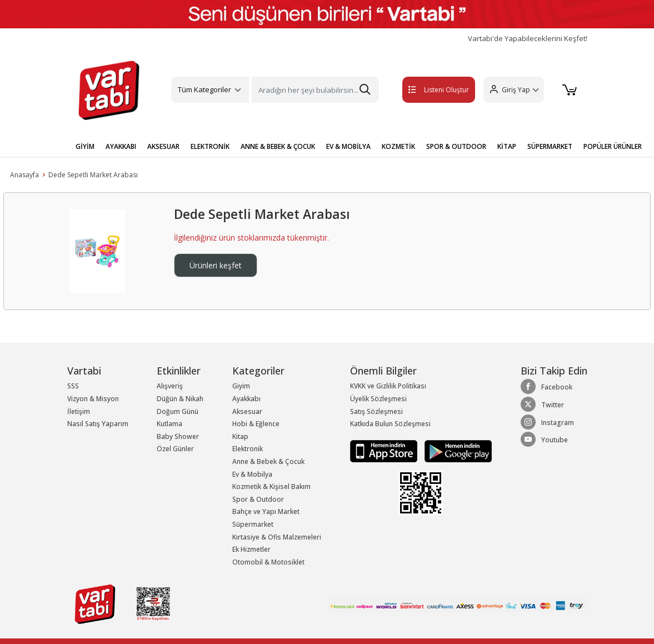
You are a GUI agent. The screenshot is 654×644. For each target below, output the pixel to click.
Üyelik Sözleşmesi (378, 399)
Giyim (241, 386)
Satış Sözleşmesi (376, 411)
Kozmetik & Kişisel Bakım (271, 486)
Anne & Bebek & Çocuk (268, 461)
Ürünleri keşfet (216, 265)
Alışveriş (170, 386)
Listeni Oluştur (426, 90)
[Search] (315, 90)
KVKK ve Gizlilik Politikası (388, 386)
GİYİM (85, 146)
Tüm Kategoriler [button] (204, 89)
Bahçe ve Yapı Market (266, 511)
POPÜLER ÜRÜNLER (613, 146)
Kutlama (169, 424)
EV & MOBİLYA (348, 146)
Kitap (240, 436)
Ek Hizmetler (251, 549)
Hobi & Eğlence (256, 424)
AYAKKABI (121, 146)
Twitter (542, 405)
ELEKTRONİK (210, 146)
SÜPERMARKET (550, 146)
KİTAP (507, 146)
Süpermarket (253, 524)
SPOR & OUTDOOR (456, 146)
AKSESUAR (163, 146)
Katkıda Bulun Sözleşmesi (390, 424)
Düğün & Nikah (180, 399)
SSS (73, 386)
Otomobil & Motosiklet (268, 562)
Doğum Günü (178, 411)
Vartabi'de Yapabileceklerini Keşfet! (528, 39)
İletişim (79, 411)
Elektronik (248, 449)
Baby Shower (178, 436)
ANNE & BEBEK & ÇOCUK (278, 146)
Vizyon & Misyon (93, 399)
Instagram (547, 422)
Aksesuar (247, 411)
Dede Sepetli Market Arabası (93, 175)
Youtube (544, 440)
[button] (511, 90)
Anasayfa (24, 175)
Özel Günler (175, 449)
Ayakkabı (246, 399)
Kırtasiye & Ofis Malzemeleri (277, 537)
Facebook (546, 387)
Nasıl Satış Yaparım (98, 424)
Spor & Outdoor (258, 499)
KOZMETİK (398, 146)
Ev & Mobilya (252, 474)
